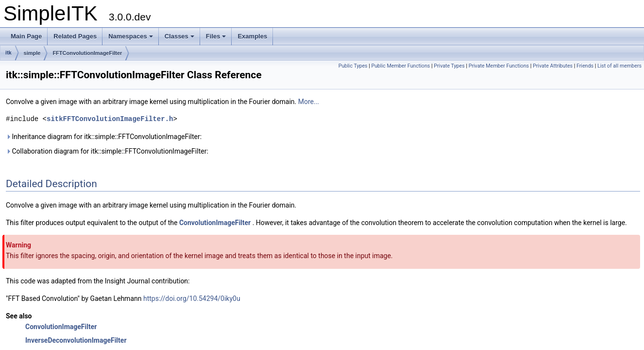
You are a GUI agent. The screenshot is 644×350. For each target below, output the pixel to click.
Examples (252, 36)
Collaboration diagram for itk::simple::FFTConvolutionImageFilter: (107, 151)
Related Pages (75, 36)
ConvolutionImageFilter (215, 223)
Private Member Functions (499, 66)
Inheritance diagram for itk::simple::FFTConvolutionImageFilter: (104, 137)
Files (216, 36)
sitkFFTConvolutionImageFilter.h (110, 119)
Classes (179, 36)
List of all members (619, 66)
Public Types (353, 66)
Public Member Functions (401, 66)
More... (309, 102)
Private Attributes (553, 66)
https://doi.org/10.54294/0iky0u (192, 298)
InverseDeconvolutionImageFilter (76, 340)
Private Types (449, 66)
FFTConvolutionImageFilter (87, 53)
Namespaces (131, 36)
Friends (585, 66)
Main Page (26, 36)
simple (32, 53)
